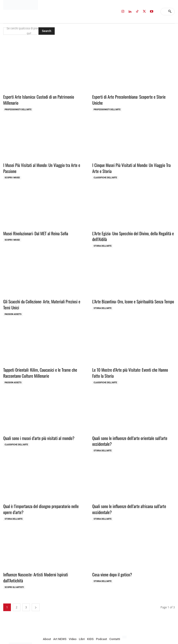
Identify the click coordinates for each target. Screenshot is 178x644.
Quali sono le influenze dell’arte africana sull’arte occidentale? (127, 498)
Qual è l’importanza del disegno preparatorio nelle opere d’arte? (43, 498)
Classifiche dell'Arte (105, 170)
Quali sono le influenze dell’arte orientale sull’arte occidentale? (127, 430)
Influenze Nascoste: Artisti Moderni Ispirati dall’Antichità (43, 562)
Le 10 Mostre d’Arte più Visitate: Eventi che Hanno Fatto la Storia (133, 363)
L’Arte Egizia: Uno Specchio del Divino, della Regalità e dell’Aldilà (130, 228)
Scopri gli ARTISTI (14, 569)
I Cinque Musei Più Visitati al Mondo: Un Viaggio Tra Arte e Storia (132, 161)
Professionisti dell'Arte (18, 103)
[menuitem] (124, 619)
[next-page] (36, 589)
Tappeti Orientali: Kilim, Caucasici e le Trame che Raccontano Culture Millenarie (38, 363)
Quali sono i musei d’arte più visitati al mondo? (37, 428)
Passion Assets (13, 305)
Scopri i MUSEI (12, 170)
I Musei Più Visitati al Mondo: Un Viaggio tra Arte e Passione (39, 161)
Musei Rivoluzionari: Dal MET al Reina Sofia (34, 226)
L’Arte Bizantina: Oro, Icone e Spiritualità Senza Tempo (130, 293)
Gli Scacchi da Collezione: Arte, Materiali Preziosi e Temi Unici (43, 296)
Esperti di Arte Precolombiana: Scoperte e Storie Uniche (132, 96)
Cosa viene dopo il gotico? (111, 562)
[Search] (170, 12)
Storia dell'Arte (103, 238)
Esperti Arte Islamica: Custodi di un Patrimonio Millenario (44, 96)
